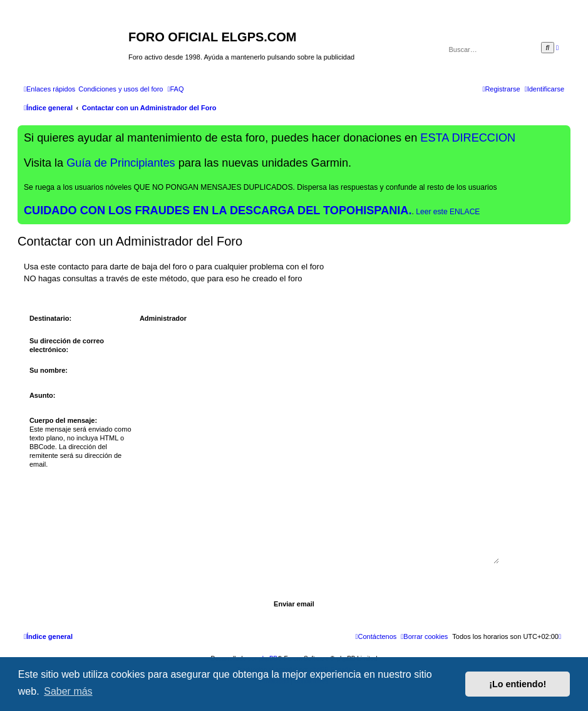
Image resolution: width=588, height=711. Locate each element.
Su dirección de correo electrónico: (67, 345)
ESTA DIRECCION (468, 138)
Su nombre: (49, 370)
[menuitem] (121, 89)
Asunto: (43, 395)
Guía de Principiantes (121, 163)
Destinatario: (50, 318)
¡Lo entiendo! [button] (518, 684)
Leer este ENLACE (448, 212)
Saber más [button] (68, 691)
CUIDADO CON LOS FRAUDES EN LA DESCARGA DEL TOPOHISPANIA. (218, 210)
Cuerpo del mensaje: (63, 420)
